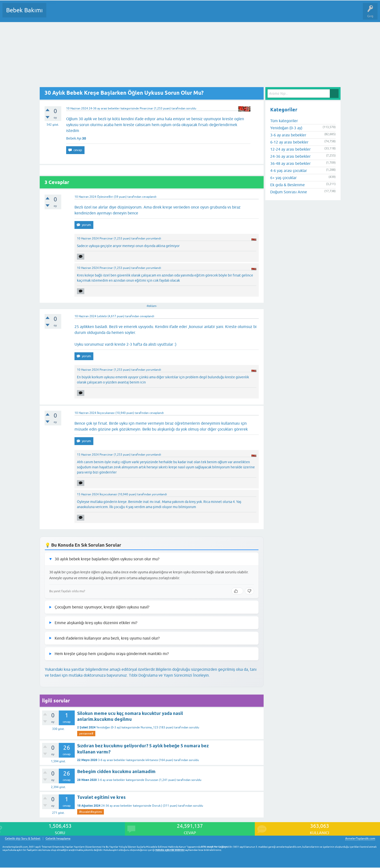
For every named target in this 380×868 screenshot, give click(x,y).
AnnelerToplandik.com (360, 839)
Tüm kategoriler (284, 121)
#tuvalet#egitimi (91, 812)
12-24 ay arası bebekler (290, 149)
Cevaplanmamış (76, 14)
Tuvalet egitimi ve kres (101, 797)
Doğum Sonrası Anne (289, 192)
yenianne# (86, 734)
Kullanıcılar (121, 14)
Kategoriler (100, 14)
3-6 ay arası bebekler (112, 760)
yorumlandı (153, 238)
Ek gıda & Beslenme (288, 185)
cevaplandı (149, 197)
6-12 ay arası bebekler (289, 142)
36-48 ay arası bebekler (290, 163)
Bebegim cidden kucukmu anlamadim (116, 771)
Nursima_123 (149, 727)
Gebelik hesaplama (58, 839)
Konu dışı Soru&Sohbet (171, 14)
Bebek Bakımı (24, 10)
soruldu (191, 108)
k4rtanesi (152, 760)
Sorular (55, 14)
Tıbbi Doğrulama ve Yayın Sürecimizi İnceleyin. (169, 675)
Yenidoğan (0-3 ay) (109, 727)
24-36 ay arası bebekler (104, 108)
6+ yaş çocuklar (283, 178)
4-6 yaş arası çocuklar (289, 171)
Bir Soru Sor (141, 14)
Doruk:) (157, 806)
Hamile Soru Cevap (206, 14)
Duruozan (152, 780)
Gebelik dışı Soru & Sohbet (23, 839)
